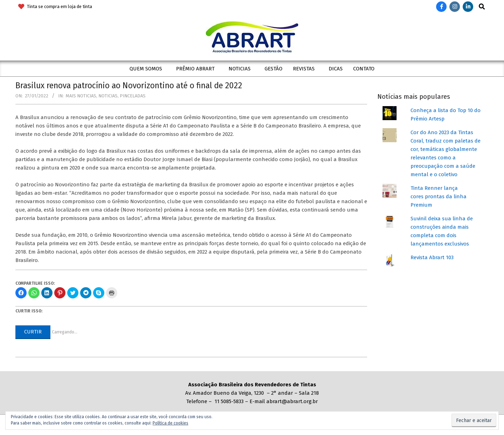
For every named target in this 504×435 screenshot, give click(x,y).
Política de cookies (170, 423)
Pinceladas (133, 96)
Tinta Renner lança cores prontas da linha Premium (439, 196)
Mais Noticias (81, 96)
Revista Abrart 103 (432, 257)
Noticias (108, 96)
